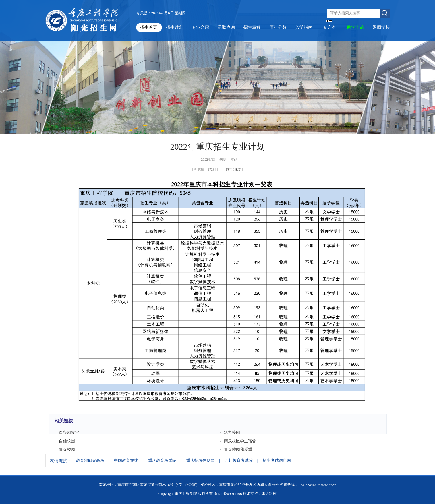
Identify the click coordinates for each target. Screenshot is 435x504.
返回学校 (381, 27)
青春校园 (67, 450)
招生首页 (149, 27)
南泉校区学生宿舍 (240, 441)
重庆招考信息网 (200, 461)
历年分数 (278, 27)
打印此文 (234, 170)
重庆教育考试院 (162, 461)
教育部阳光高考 (90, 461)
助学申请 (355, 27)
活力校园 (232, 432)
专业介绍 (200, 27)
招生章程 (252, 27)
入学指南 (304, 27)
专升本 (329, 27)
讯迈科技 (269, 494)
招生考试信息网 (277, 461)
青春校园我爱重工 (240, 450)
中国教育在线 (126, 461)
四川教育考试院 (239, 461)
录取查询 (226, 27)
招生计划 (175, 27)
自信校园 (67, 441)
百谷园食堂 (69, 432)
